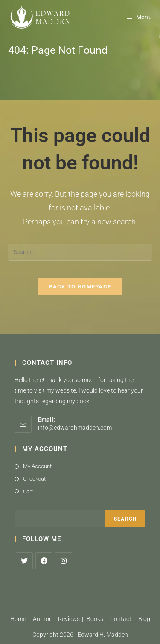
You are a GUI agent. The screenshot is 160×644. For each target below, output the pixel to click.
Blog (144, 619)
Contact (121, 619)
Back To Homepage (80, 287)
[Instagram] (64, 561)
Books (95, 619)
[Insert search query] (80, 252)
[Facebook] (44, 561)
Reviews (69, 619)
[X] (24, 561)
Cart (28, 491)
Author (42, 619)
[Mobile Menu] (140, 17)
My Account (37, 466)
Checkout (34, 479)
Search (125, 519)
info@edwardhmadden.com (75, 428)
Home (18, 619)
